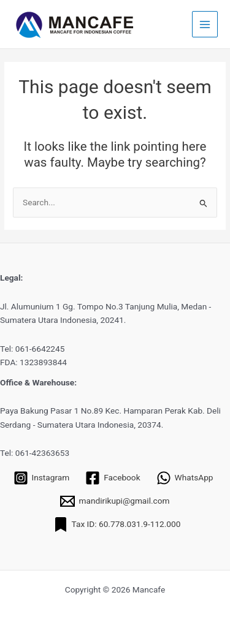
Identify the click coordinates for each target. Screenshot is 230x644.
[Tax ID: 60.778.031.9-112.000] (117, 525)
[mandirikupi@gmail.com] (115, 501)
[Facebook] (113, 478)
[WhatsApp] (185, 478)
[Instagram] (42, 478)
